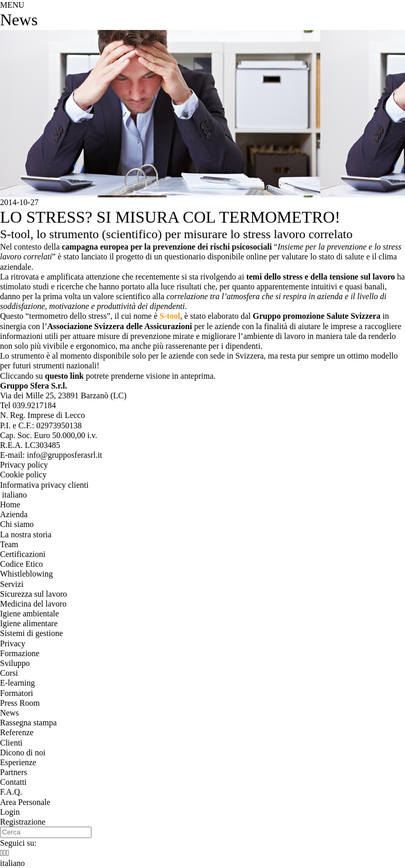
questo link (64, 376)
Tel (28, 405)
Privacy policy (24, 465)
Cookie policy (23, 475)
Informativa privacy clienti (44, 485)
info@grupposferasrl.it (65, 455)
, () (63, 396)
